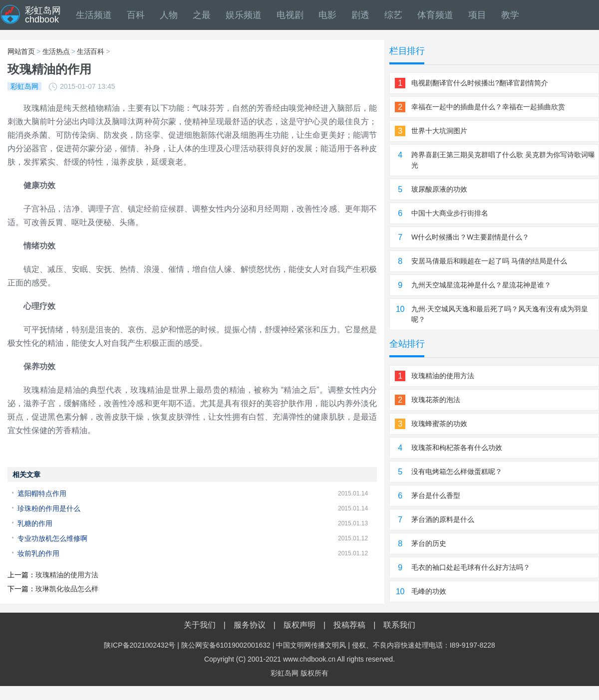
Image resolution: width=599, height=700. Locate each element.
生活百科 (91, 51)
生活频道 (94, 15)
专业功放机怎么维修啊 (52, 538)
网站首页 (21, 51)
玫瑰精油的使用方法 (67, 575)
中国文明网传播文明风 (311, 645)
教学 (510, 15)
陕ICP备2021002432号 (140, 645)
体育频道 (435, 15)
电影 (327, 15)
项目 (477, 15)
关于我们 (200, 625)
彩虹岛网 (285, 673)
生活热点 (56, 51)
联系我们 (399, 625)
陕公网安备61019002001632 (226, 645)
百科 (136, 15)
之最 (202, 15)
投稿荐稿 (349, 625)
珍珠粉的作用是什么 (49, 508)
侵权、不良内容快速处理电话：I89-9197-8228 (424, 645)
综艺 (393, 15)
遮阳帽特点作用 (42, 493)
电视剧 (290, 15)
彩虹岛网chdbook (43, 15)
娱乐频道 (244, 15)
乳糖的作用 (35, 523)
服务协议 (250, 625)
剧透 (360, 15)
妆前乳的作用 (38, 553)
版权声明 (299, 625)
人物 (169, 15)
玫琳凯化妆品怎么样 (67, 589)
